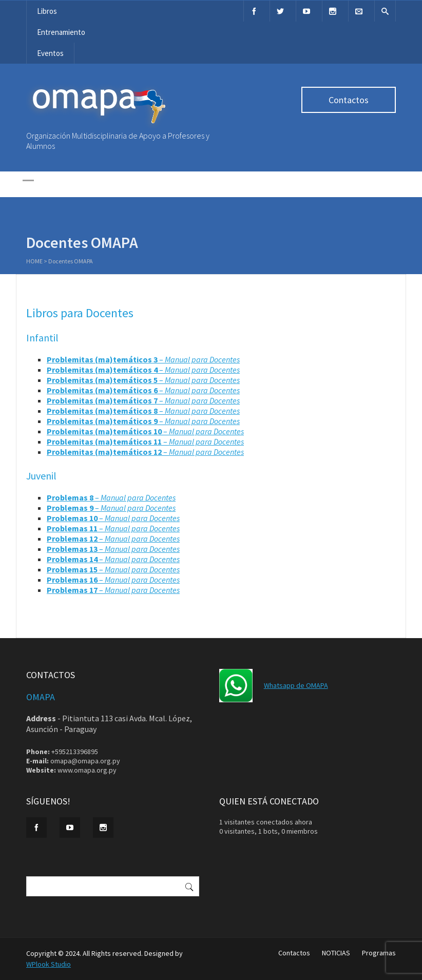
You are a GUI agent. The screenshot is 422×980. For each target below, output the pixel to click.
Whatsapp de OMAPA (296, 685)
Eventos (50, 53)
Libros (47, 11)
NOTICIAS (336, 953)
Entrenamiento (61, 32)
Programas (379, 953)
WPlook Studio (49, 964)
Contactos (349, 100)
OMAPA (41, 697)
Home (34, 262)
